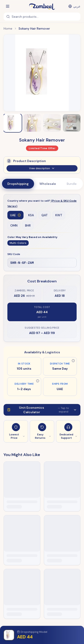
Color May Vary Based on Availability (32, 237)
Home (8, 28)
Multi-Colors (18, 243)
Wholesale (48, 184)
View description (42, 171)
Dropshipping (18, 184)
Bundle (72, 184)
